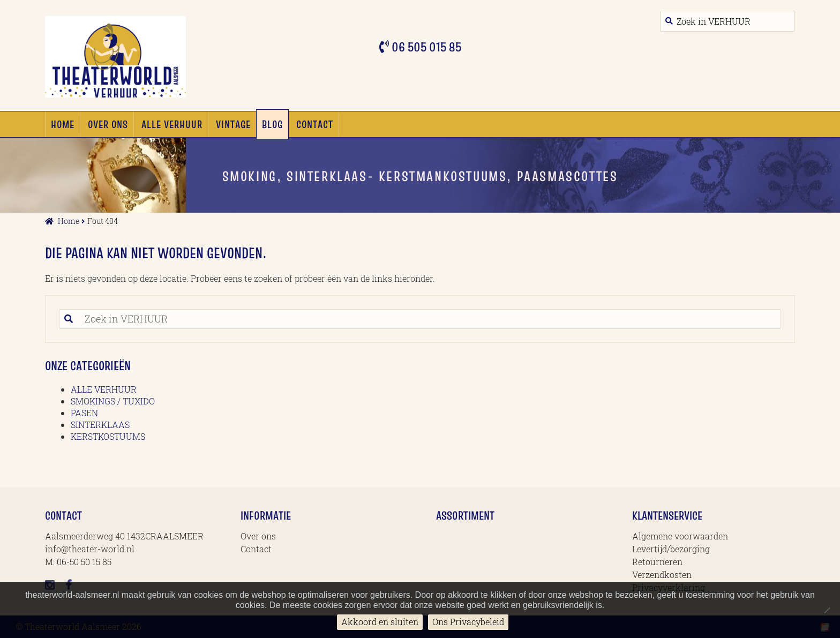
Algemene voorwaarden (680, 536)
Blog (272, 124)
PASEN (84, 413)
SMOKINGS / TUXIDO (113, 401)
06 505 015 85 (425, 47)
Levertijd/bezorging (671, 549)
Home (63, 124)
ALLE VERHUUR (172, 124)
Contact (315, 124)
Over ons (108, 124)
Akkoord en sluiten (380, 622)
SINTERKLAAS (100, 425)
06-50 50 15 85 (84, 562)
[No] (827, 610)
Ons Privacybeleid (468, 622)
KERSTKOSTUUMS (108, 436)
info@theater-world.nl (90, 549)
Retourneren (657, 562)
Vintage (233, 124)
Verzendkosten (662, 575)
